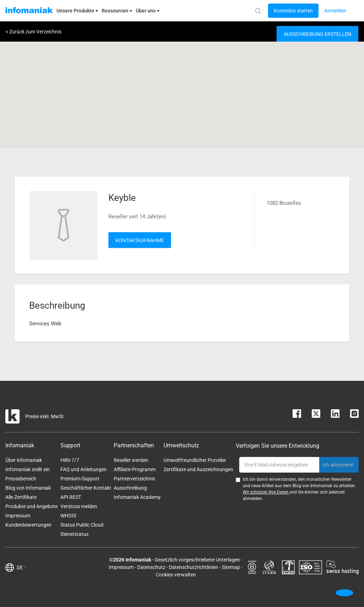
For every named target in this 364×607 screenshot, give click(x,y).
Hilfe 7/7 (70, 460)
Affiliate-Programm (135, 469)
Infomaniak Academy (137, 497)
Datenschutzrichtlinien (194, 567)
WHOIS (68, 516)
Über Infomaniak (24, 460)
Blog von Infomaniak (28, 488)
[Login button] (293, 11)
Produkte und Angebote (31, 506)
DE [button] (22, 568)
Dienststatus (74, 534)
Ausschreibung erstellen (317, 34)
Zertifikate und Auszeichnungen (198, 469)
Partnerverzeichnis (134, 479)
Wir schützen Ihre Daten (266, 492)
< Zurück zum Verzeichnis (34, 32)
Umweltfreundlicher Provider (195, 460)
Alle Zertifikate (21, 497)
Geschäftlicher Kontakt (86, 488)
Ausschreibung (130, 488)
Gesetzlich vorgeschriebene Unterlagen (197, 560)
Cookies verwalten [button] (176, 575)
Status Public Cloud (82, 525)
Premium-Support (80, 479)
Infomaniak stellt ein (28, 469)
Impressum (18, 516)
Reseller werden (131, 460)
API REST (71, 497)
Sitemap (231, 567)
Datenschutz (151, 567)
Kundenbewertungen (28, 525)
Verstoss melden (79, 506)
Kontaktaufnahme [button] (140, 240)
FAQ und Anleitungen (84, 469)
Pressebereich (21, 479)
